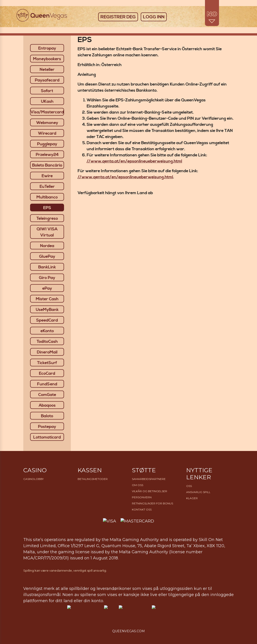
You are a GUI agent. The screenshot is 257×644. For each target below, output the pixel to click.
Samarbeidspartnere (149, 479)
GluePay (47, 256)
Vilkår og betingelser (150, 491)
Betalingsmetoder (93, 479)
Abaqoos (47, 405)
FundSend (47, 384)
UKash (47, 101)
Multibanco (47, 197)
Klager (192, 498)
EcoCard (47, 373)
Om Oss (138, 485)
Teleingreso (47, 218)
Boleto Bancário (47, 165)
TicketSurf (47, 363)
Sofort (47, 91)
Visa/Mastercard (47, 112)
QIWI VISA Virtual (47, 232)
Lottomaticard (47, 437)
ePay (47, 288)
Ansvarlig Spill (198, 492)
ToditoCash (47, 342)
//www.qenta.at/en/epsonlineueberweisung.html (134, 161)
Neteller (47, 70)
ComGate (47, 395)
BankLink (47, 267)
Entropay (47, 48)
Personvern (142, 497)
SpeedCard (47, 320)
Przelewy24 (47, 155)
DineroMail (47, 352)
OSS (189, 486)
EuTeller (47, 187)
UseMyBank (47, 310)
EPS (47, 208)
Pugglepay (47, 144)
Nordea (47, 246)
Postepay (47, 427)
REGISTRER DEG (118, 17)
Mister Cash (47, 299)
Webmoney (47, 123)
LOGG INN (154, 17)
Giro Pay (47, 278)
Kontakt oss (142, 509)
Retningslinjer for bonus (152, 503)
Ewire (47, 176)
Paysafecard (47, 80)
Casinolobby (33, 479)
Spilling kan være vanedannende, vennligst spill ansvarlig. (65, 570)
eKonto (47, 331)
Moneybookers (47, 59)
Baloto (47, 416)
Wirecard (47, 133)
